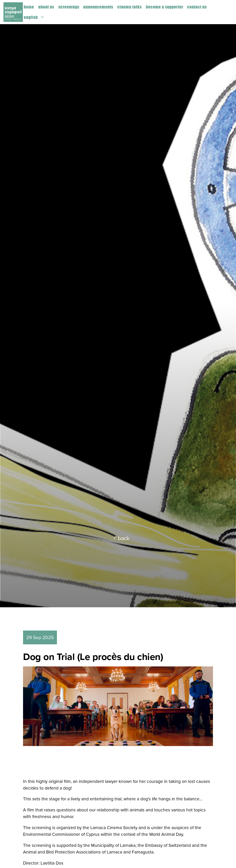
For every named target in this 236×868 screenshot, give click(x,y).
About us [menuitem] (46, 7)
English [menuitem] (31, 17)
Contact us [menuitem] (197, 7)
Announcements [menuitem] (98, 7)
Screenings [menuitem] (69, 7)
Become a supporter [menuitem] (165, 7)
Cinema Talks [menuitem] (130, 7)
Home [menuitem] (29, 7)
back (122, 538)
